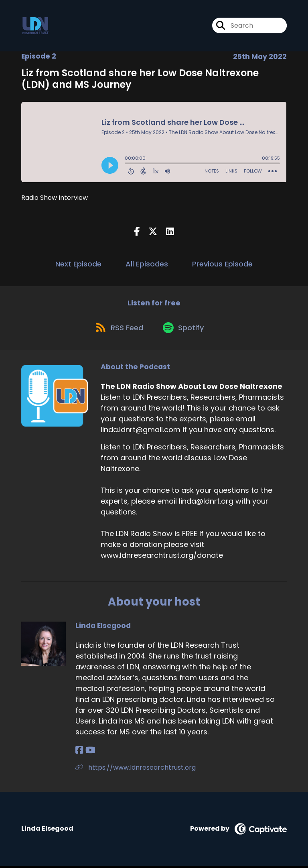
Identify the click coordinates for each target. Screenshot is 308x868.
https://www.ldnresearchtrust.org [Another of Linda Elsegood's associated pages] (136, 769)
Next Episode (78, 264)
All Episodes (147, 264)
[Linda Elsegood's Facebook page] (79, 752)
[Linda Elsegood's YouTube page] (90, 752)
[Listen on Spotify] (185, 329)
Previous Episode (222, 264)
